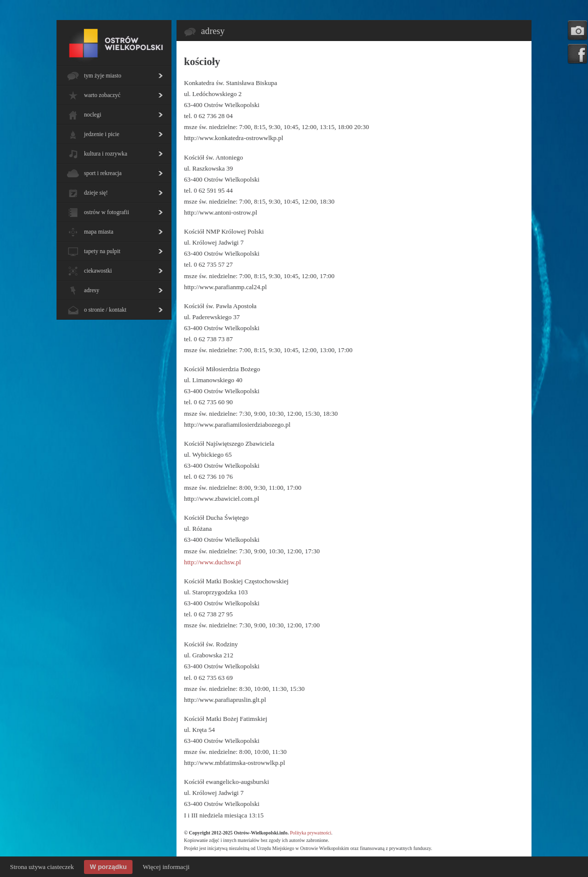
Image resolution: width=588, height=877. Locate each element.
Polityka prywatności (311, 833)
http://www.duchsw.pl (212, 562)
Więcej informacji (166, 867)
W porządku (108, 867)
